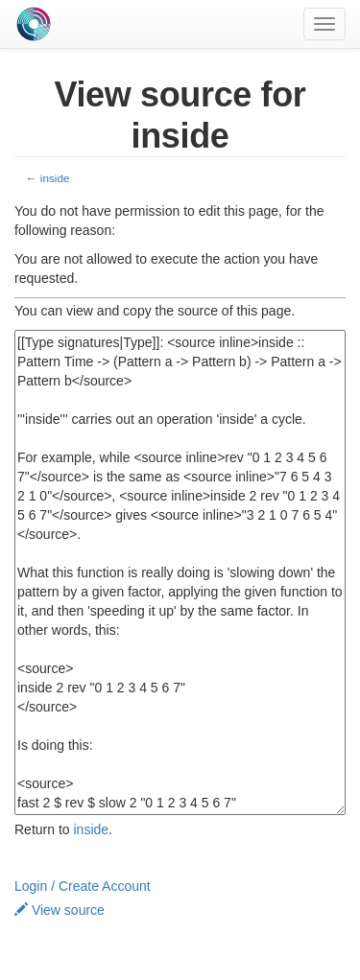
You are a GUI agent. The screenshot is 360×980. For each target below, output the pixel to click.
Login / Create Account (83, 886)
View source (60, 910)
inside (55, 178)
